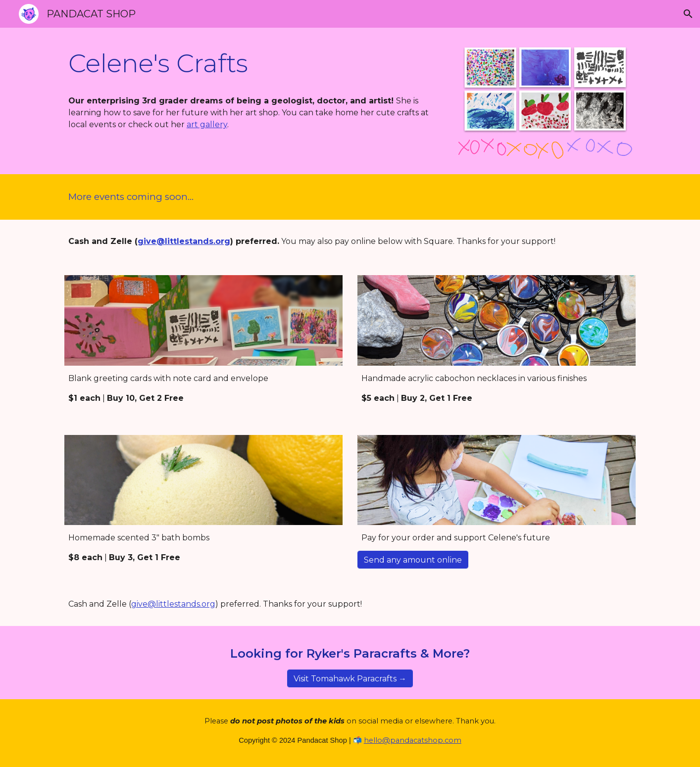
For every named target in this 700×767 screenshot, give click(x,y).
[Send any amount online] (413, 560)
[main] (252, 64)
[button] (688, 14)
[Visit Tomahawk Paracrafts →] (350, 679)
